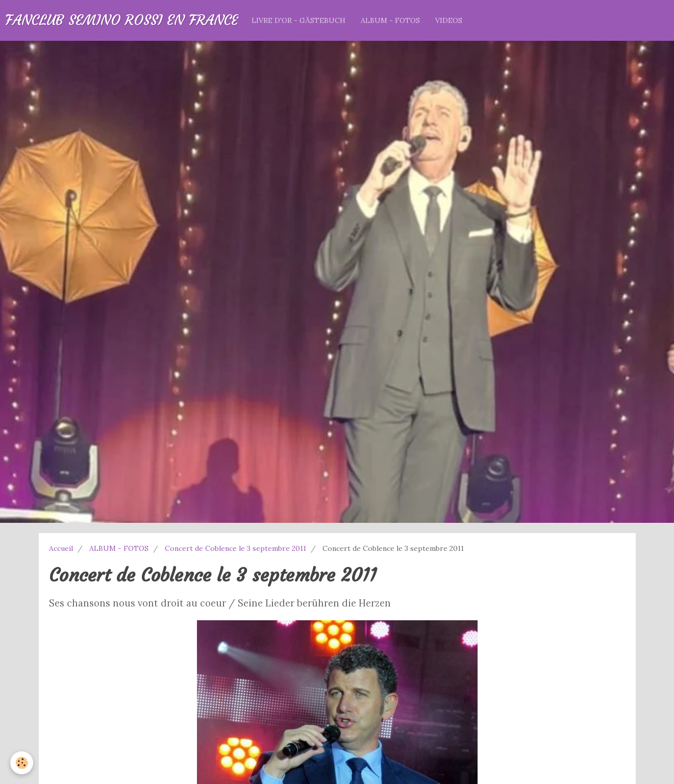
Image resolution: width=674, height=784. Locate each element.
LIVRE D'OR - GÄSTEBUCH (298, 20)
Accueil (61, 548)
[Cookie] (22, 763)
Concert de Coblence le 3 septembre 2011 (235, 548)
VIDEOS (449, 20)
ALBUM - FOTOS (390, 20)
